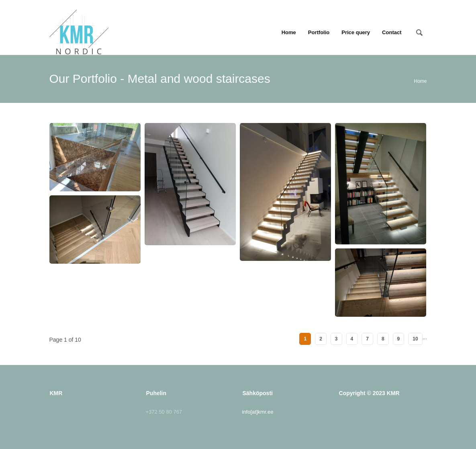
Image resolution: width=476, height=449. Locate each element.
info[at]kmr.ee (258, 412)
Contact (392, 32)
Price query (356, 32)
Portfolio (319, 32)
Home (289, 32)
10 (415, 339)
